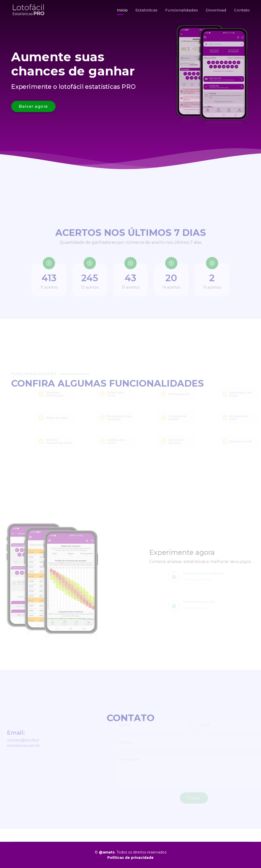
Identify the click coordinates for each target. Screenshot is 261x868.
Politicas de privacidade (130, 858)
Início (122, 10)
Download (216, 10)
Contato (242, 10)
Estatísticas (146, 10)
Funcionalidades (182, 10)
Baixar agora (32, 107)
